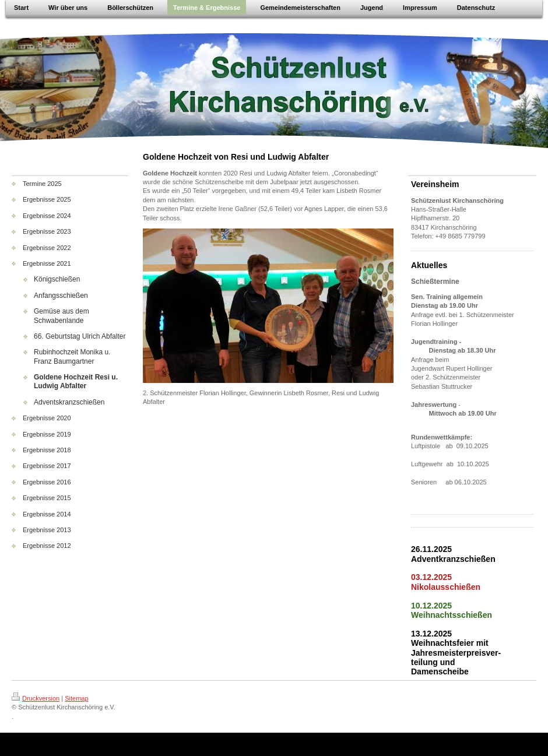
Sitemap (76, 698)
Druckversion (36, 698)
